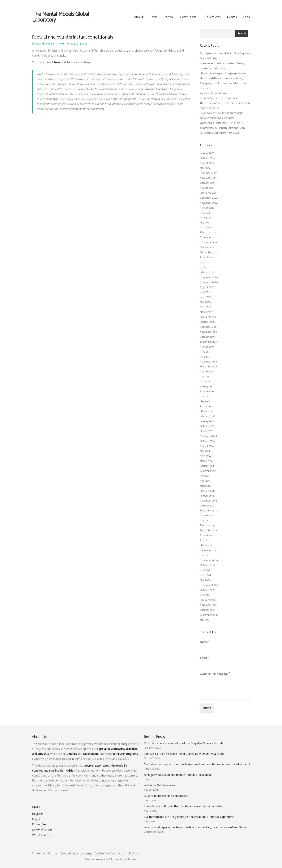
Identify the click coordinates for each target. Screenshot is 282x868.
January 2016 (207, 421)
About (139, 17)
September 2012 (209, 511)
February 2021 (207, 272)
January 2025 (207, 153)
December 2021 (208, 238)
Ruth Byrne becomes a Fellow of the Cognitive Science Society (184, 743)
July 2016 (205, 397)
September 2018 (209, 367)
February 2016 (207, 416)
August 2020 (207, 287)
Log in (36, 819)
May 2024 (205, 168)
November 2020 (209, 282)
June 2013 (205, 476)
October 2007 (207, 610)
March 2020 (207, 312)
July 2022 (205, 213)
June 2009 (205, 575)
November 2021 (208, 243)
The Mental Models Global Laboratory (61, 17)
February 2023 (208, 193)
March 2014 (206, 461)
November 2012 (208, 501)
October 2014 (207, 441)
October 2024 (208, 158)
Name (205, 642)
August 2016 (207, 392)
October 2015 (207, 426)
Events (232, 17)
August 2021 (207, 258)
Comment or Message (215, 674)
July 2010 (205, 555)
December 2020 (209, 277)
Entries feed (40, 825)
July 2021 (205, 263)
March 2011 (206, 546)
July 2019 (205, 352)
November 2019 (208, 332)
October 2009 (208, 565)
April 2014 (205, 456)
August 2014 (207, 446)
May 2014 (205, 451)
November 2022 (209, 203)
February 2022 (208, 233)
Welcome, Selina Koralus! (214, 93)
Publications (212, 17)
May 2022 (205, 223)
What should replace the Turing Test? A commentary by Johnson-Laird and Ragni (195, 828)
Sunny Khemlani (45, 44)
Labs (247, 17)
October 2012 (207, 506)
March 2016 (206, 411)
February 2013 (207, 491)
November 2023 (209, 178)
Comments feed (42, 830)
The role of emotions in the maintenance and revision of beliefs (184, 807)
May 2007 (205, 620)
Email (204, 658)
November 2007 (209, 605)
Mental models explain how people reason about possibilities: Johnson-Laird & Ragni (197, 764)
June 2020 (205, 297)
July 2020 (205, 292)
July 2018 (205, 377)
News (153, 17)
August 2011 (206, 536)
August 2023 (207, 188)
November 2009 (209, 560)
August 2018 (207, 372)
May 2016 (205, 402)
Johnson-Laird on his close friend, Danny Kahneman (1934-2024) (184, 754)
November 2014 (208, 436)
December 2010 (209, 550)
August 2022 (207, 208)
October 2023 (207, 183)
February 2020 (208, 317)
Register (37, 814)
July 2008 (205, 595)
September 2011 (208, 531)
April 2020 (206, 307)
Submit (207, 708)
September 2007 (209, 615)
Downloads (188, 17)
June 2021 (205, 267)
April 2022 (205, 228)
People (169, 17)
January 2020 (207, 322)
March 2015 (206, 431)
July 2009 (205, 570)
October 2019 (207, 337)
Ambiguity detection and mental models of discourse (178, 775)
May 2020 (205, 302)
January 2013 (207, 496)
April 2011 (205, 541)
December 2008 (209, 585)
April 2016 (205, 406)
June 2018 (205, 382)
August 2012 (207, 516)
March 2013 (206, 486)
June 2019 (205, 357)
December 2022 (209, 198)
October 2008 (208, 590)
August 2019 (207, 347)
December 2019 (208, 327)
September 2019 (209, 342)
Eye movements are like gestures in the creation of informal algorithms (189, 817)
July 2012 (205, 521)
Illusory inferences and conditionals (220, 98)
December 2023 (209, 173)
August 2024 (207, 163)
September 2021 (209, 253)
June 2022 (205, 218)
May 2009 (205, 580)
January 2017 (207, 387)
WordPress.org (42, 835)
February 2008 (208, 600)
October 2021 (207, 248)
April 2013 (205, 481)
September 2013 (209, 471)
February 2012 (207, 526)
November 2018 (208, 362)
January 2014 (207, 466)
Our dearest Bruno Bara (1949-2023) (220, 133)
